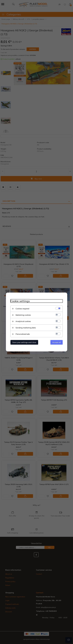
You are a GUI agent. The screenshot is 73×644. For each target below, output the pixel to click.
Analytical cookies (23, 321)
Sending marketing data (26, 328)
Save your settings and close (24, 342)
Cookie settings (20, 301)
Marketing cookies (23, 315)
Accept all (57, 342)
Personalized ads (23, 334)
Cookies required (22, 309)
